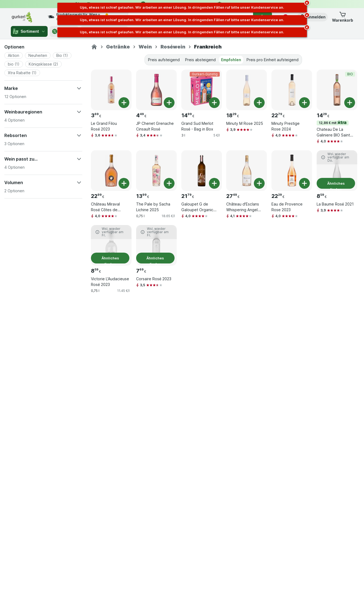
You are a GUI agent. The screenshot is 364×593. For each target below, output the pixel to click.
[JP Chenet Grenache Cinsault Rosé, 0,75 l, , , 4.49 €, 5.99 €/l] (156, 90)
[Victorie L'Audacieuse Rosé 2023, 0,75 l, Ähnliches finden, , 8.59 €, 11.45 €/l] (111, 245)
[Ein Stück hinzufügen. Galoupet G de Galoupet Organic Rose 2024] (214, 183)
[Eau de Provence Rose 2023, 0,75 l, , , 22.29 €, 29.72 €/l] (292, 171)
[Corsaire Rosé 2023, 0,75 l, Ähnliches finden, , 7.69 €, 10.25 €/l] (156, 245)
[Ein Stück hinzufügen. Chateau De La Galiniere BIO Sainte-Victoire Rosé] (350, 103)
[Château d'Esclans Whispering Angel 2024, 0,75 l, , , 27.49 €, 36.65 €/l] (247, 171)
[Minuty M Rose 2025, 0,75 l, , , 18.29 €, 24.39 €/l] (247, 90)
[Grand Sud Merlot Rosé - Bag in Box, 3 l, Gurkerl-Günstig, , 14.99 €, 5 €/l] (202, 90)
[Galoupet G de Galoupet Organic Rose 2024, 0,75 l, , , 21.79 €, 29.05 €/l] (202, 171)
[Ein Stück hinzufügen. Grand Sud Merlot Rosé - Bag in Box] (214, 103)
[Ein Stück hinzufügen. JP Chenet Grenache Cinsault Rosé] (169, 103)
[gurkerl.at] (94, 47)
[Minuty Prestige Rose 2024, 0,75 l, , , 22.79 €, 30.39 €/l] (292, 90)
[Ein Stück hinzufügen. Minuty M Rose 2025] (259, 103)
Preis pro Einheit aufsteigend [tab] (273, 60)
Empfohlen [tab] (231, 60)
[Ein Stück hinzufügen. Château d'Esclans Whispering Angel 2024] (259, 183)
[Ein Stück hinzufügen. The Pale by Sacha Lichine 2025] (169, 183)
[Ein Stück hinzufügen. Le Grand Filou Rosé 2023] (124, 103)
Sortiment (29, 31)
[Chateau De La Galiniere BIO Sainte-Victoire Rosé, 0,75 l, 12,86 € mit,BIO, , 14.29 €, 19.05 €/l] (337, 90)
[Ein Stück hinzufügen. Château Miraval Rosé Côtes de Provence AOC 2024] (124, 183)
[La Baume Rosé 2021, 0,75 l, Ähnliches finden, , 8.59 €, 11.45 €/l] (337, 171)
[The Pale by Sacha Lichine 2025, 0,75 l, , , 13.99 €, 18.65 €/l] (156, 171)
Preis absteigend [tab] (200, 60)
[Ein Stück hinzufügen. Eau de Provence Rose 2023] (304, 183)
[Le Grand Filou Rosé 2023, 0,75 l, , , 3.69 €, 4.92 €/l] (111, 90)
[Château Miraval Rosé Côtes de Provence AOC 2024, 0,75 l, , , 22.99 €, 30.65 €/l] (111, 171)
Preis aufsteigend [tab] (164, 60)
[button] (312, 17)
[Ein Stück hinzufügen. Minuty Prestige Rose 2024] (304, 103)
